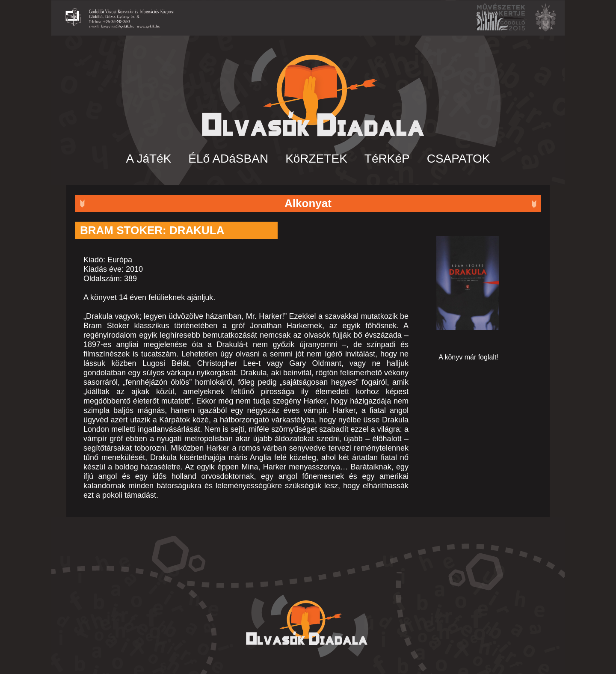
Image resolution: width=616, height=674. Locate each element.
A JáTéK (149, 159)
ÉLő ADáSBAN (228, 159)
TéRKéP (387, 159)
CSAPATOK (459, 159)
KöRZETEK (316, 159)
